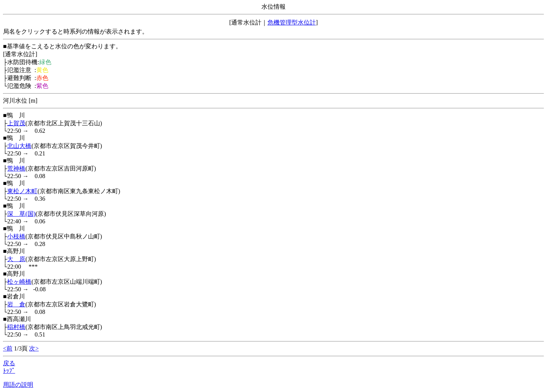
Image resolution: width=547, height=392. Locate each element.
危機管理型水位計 (292, 22)
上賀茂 (16, 123)
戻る (9, 363)
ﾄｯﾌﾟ (9, 371)
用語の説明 (18, 385)
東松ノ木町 (22, 191)
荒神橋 (16, 168)
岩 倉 (16, 304)
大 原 (16, 259)
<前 (8, 348)
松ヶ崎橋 (19, 282)
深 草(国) (21, 214)
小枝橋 (16, 236)
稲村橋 (16, 327)
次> (34, 348)
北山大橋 (19, 146)
